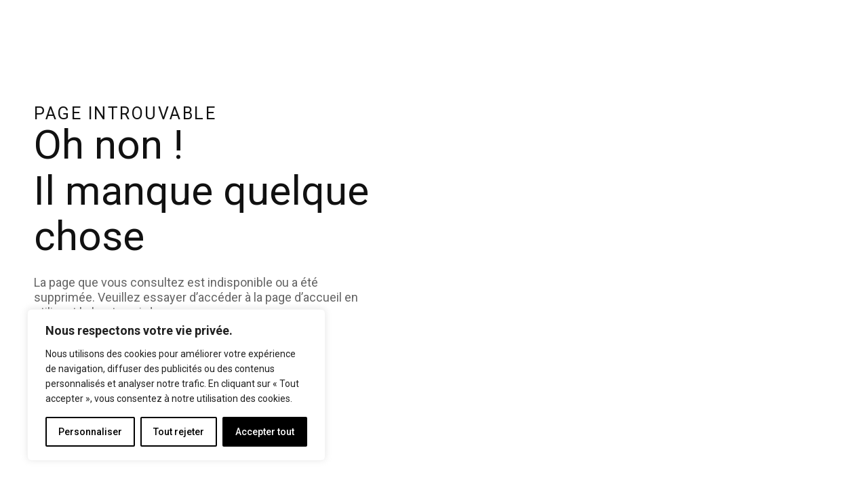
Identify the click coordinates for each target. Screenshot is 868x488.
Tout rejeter (179, 432)
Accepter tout (265, 432)
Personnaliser (90, 432)
